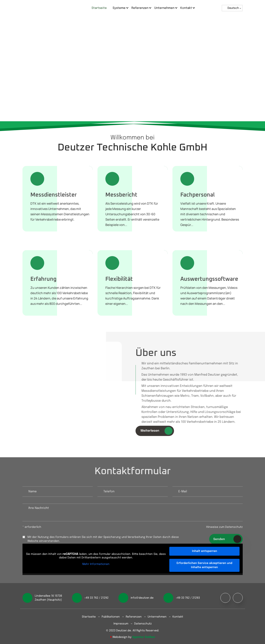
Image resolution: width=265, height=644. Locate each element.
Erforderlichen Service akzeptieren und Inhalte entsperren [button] (204, 565)
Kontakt (186, 8)
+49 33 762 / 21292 (96, 598)
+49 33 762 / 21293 (188, 598)
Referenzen (140, 8)
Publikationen (111, 617)
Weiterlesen (158, 431)
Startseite (99, 8)
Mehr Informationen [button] (96, 564)
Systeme (119, 8)
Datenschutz (143, 624)
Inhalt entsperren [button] (204, 551)
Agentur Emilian (144, 637)
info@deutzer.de (142, 598)
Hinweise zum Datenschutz (224, 529)
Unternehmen (164, 8)
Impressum (121, 624)
